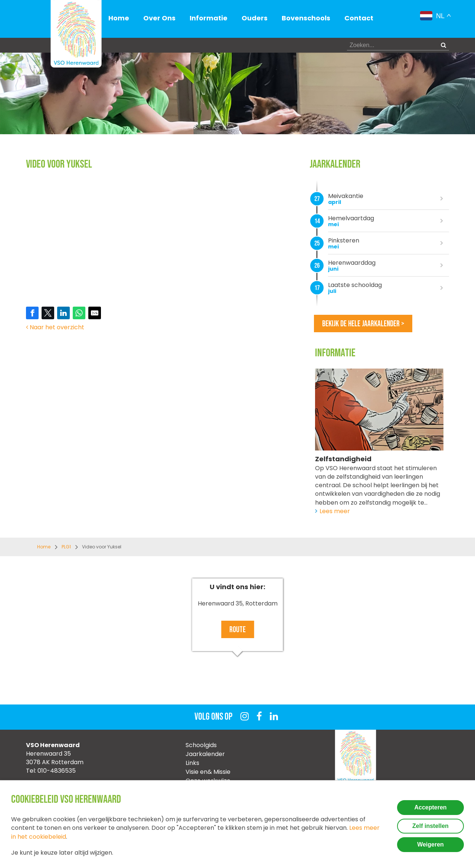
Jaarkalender (205, 754)
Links (192, 763)
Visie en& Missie (208, 772)
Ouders (255, 18)
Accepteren (430, 807)
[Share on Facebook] (32, 313)
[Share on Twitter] (48, 313)
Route (237, 630)
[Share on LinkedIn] (63, 313)
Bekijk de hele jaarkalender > (363, 324)
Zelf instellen (430, 826)
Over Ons (159, 18)
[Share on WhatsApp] (79, 313)
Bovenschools (306, 18)
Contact (359, 18)
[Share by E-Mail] (95, 313)
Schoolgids (201, 745)
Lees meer (335, 511)
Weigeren (430, 844)
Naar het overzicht (55, 327)
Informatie (209, 18)
